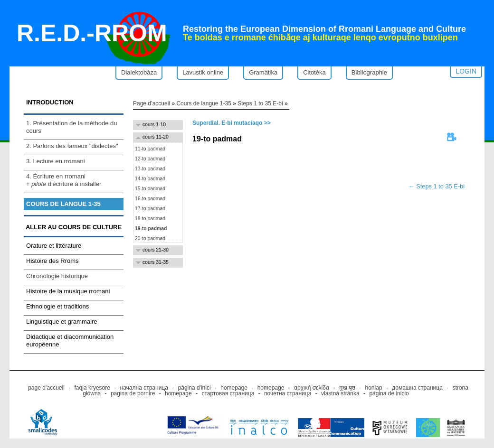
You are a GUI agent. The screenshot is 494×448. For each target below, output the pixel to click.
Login (466, 71)
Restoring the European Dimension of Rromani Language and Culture (324, 29)
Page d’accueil (152, 103)
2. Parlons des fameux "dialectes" (72, 146)
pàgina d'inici (195, 388)
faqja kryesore (92, 388)
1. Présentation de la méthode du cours (72, 127)
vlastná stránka (340, 393)
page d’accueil (46, 388)
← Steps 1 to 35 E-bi (437, 186)
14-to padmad (149, 179)
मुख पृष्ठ (347, 388)
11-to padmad (149, 149)
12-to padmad (149, 159)
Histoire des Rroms (52, 261)
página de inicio (389, 393)
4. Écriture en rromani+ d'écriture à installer (64, 180)
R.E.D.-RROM (92, 33)
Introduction (50, 102)
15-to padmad (149, 189)
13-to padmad (149, 169)
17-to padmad (149, 209)
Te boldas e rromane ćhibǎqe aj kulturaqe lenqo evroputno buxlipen (320, 37)
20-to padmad (149, 238)
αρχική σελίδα (312, 388)
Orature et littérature (54, 246)
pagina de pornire (133, 393)
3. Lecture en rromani (56, 161)
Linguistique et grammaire (62, 322)
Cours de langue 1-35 (63, 204)
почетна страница (288, 393)
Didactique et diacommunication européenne (70, 341)
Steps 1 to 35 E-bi (260, 103)
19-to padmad (150, 229)
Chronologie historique (57, 276)
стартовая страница (228, 393)
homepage (234, 388)
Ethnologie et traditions (57, 306)
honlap (374, 388)
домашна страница (417, 388)
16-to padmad (149, 199)
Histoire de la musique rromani (68, 291)
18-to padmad (149, 219)
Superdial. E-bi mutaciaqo (227, 123)
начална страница (144, 388)
